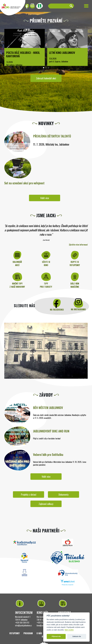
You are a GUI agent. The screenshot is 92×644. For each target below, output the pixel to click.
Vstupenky (14, 633)
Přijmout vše (56, 636)
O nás (39, 633)
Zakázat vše (77, 636)
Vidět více (45, 198)
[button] (44, 68)
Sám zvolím (69, 630)
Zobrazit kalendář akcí (46, 78)
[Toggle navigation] (86, 6)
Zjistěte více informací (78, 245)
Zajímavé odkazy (46, 504)
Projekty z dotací (29, 494)
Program (28, 633)
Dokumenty (64, 494)
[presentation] (2, 41)
